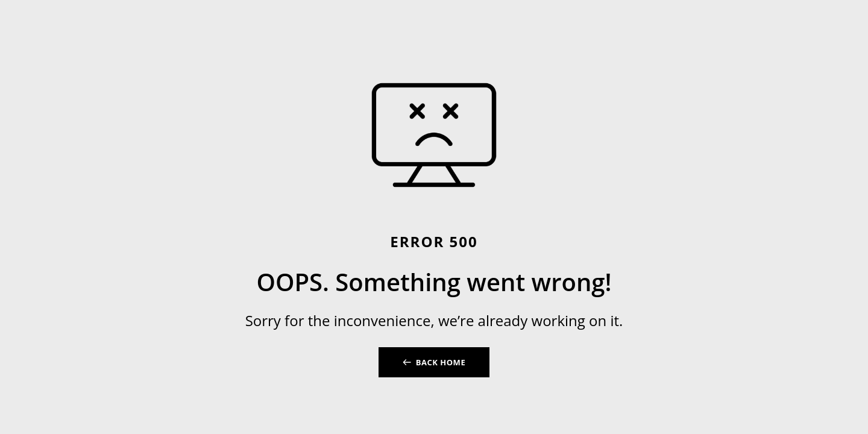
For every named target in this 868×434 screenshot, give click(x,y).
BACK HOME (441, 362)
